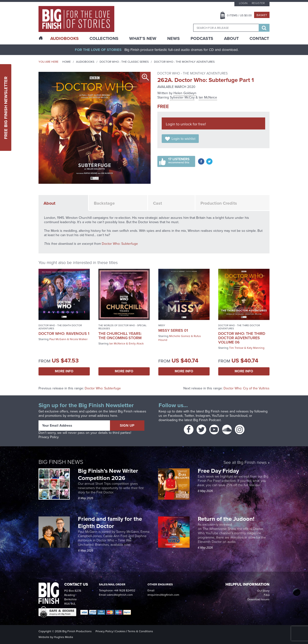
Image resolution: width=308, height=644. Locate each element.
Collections (104, 38)
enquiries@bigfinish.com (163, 595)
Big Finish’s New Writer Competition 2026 (108, 474)
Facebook (175, 416)
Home (67, 62)
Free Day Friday (218, 471)
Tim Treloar (236, 348)
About (231, 38)
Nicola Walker (79, 339)
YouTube (218, 416)
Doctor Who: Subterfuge (120, 244)
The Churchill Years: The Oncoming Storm (120, 336)
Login (243, 3)
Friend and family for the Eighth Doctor (110, 522)
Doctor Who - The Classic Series (124, 62)
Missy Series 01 (173, 330)
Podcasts (202, 38)
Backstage (104, 203)
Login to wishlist (183, 139)
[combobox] (226, 28)
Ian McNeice (208, 97)
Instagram (203, 416)
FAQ (267, 595)
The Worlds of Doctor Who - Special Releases (122, 327)
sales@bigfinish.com (120, 595)
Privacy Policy (49, 437)
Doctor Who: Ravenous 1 (64, 334)
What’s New (143, 38)
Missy (162, 325)
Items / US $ (239, 15)
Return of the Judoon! (227, 519)
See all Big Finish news (245, 463)
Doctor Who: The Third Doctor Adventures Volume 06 (242, 338)
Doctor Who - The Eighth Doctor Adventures (60, 327)
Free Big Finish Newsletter (6, 107)
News (173, 38)
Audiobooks (85, 62)
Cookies (120, 631)
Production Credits (219, 203)
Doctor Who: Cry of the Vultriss (247, 388)
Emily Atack (136, 343)
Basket (262, 15)
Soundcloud (238, 416)
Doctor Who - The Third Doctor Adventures (239, 327)
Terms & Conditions (140, 631)
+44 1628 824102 (124, 590)
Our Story (263, 591)
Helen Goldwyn (185, 93)
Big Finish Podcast (207, 420)
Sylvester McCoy (182, 97)
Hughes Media (63, 637)
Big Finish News (61, 462)
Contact (259, 38)
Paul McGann (58, 339)
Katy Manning (256, 348)
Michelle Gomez (180, 336)
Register (258, 3)
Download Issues (258, 599)
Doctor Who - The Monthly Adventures (184, 62)
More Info (64, 371)
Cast (157, 203)
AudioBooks (64, 38)
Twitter (189, 416)
